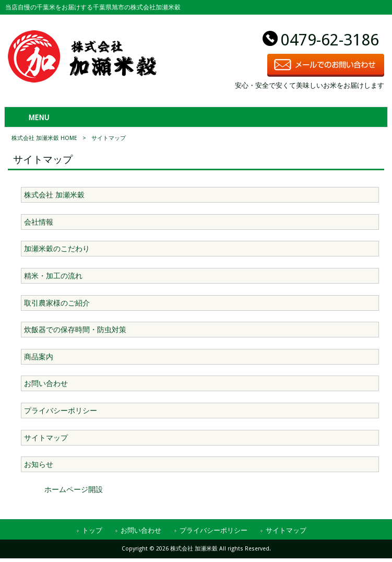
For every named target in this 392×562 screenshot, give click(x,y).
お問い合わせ (46, 383)
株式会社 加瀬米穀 (54, 195)
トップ (92, 530)
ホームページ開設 (74, 489)
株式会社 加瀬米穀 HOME (44, 138)
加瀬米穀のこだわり (57, 249)
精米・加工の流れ (53, 276)
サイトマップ (46, 438)
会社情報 (39, 222)
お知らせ (39, 464)
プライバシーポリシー (61, 411)
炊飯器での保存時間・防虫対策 (75, 330)
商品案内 (39, 357)
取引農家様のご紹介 (57, 303)
